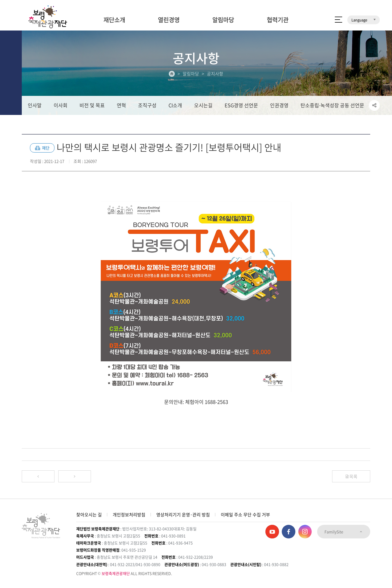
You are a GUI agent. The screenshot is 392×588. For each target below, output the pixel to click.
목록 (351, 476)
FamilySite (344, 532)
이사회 (61, 105)
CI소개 (175, 105)
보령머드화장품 (326, 4)
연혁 (121, 105)
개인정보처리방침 (129, 514)
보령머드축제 (294, 4)
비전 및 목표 (92, 105)
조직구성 (147, 105)
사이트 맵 (339, 20)
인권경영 (279, 105)
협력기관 (278, 19)
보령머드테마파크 (362, 4)
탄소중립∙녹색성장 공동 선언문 (332, 105)
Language (364, 20)
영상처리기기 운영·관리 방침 (183, 514)
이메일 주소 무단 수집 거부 (245, 514)
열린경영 (169, 19)
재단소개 (114, 19)
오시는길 (203, 105)
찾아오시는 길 (89, 514)
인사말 (35, 105)
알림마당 (223, 19)
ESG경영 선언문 (241, 105)
